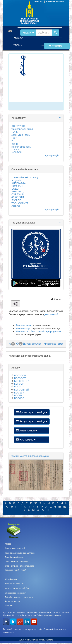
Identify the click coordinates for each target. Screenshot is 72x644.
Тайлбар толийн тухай (16, 570)
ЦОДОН (16, 189)
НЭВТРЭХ (39, 2)
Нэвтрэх (9, 605)
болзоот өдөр (24, 325)
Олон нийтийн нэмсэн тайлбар (19, 566)
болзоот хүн (23, 329)
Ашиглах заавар (13, 601)
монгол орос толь (21, 147)
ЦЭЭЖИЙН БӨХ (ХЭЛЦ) (25, 177)
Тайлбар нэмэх (54, 344)
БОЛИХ (18, 395)
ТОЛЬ (15, 132)
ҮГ (13, 141)
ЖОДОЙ (16, 180)
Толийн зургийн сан (14, 557)
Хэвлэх (56, 299)
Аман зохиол (31, 431)
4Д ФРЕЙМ (18, 197)
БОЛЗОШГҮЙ (22, 390)
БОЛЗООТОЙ (22, 381)
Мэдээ (8, 544)
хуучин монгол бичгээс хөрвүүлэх (30, 456)
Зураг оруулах (32, 344)
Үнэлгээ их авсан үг (14, 584)
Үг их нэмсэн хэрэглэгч (16, 593)
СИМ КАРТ (17, 186)
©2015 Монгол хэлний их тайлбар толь (36, 640)
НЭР (14, 138)
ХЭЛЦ (15, 144)
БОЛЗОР (19, 384)
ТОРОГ (15, 150)
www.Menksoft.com (52, 615)
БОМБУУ (19, 393)
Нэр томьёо (31, 440)
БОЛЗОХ (19, 387)
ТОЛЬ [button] (18, 45)
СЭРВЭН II (18, 194)
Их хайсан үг (11, 579)
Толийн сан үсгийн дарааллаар (20, 553)
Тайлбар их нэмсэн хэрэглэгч (19, 597)
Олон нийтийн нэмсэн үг (17, 562)
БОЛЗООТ (20, 378)
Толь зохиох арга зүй (15, 548)
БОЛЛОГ (19, 398)
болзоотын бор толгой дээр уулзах (39, 332)
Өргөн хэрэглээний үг (32, 412)
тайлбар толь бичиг (22, 129)
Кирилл (28, 33)
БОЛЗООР (20, 375)
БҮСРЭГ (16, 200)
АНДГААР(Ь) (18, 183)
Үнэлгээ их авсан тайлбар (17, 588)
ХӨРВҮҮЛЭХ (18, 126)
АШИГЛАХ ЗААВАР (55, 2)
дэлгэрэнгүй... (53, 155)
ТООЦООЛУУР (20, 203)
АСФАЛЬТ (17, 206)
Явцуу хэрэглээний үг (32, 421)
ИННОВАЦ (17, 192)
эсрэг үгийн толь (21, 135)
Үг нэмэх (57, 46)
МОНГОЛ (17, 152)
